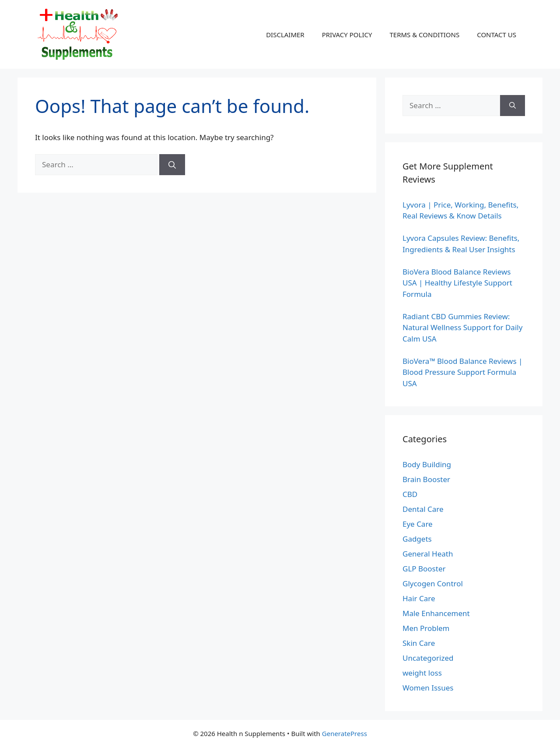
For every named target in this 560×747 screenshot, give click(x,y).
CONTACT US (497, 35)
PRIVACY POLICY (347, 35)
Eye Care (418, 524)
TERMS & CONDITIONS (424, 35)
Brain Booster (426, 479)
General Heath (428, 554)
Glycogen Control (433, 583)
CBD (410, 494)
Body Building (427, 464)
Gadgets (417, 539)
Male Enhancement (436, 613)
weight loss (422, 673)
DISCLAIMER (285, 35)
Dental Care (423, 509)
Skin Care (419, 643)
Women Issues (428, 688)
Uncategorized (428, 658)
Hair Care (419, 598)
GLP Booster (424, 569)
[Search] (172, 165)
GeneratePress (345, 733)
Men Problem (426, 628)
